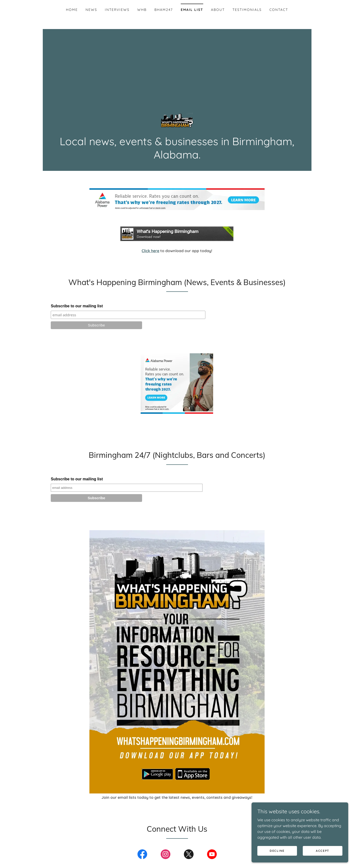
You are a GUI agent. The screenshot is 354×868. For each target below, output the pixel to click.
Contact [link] (279, 10)
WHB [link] (142, 10)
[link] (177, 121)
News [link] (91, 10)
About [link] (218, 10)
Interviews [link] (117, 10)
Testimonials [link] (247, 10)
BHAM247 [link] (164, 10)
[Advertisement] (177, 65)
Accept (323, 851)
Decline (277, 851)
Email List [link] (192, 10)
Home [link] (72, 10)
